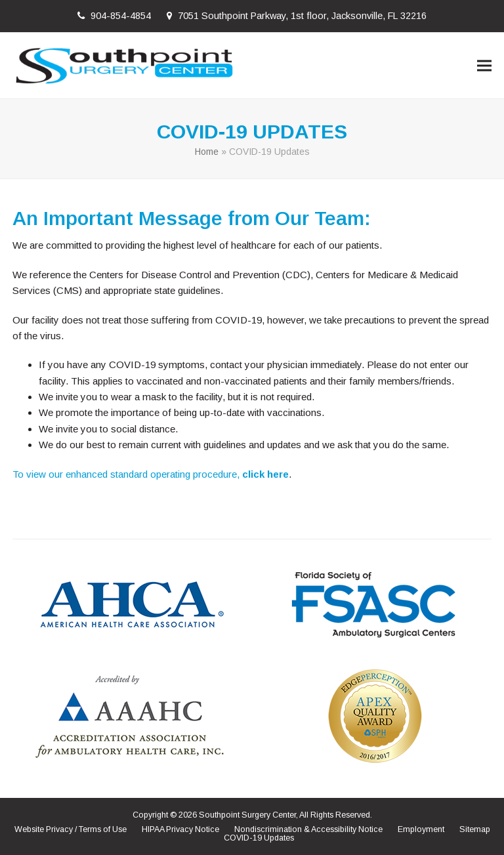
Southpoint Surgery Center (247, 815)
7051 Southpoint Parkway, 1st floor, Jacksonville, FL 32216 (302, 16)
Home (207, 152)
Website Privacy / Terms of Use (71, 829)
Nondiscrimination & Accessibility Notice (308, 829)
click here (265, 474)
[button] (484, 65)
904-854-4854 (121, 16)
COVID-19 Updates (259, 838)
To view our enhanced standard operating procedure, (127, 474)
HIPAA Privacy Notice (180, 829)
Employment (421, 829)
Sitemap (475, 829)
